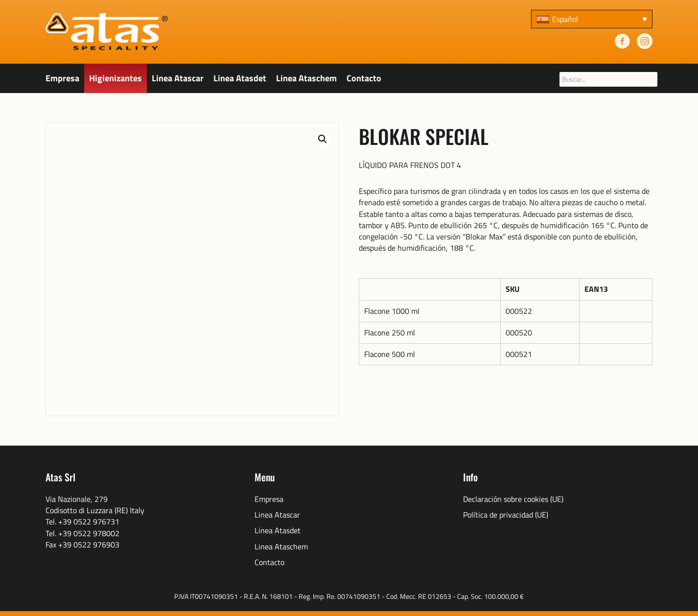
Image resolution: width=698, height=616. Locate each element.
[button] (323, 139)
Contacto (364, 78)
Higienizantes (116, 78)
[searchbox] (608, 79)
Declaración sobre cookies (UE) (513, 499)
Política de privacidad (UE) (506, 515)
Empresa (62, 78)
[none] (592, 19)
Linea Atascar (178, 78)
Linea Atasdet (240, 78)
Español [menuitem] (565, 19)
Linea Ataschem (306, 78)
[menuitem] (592, 19)
